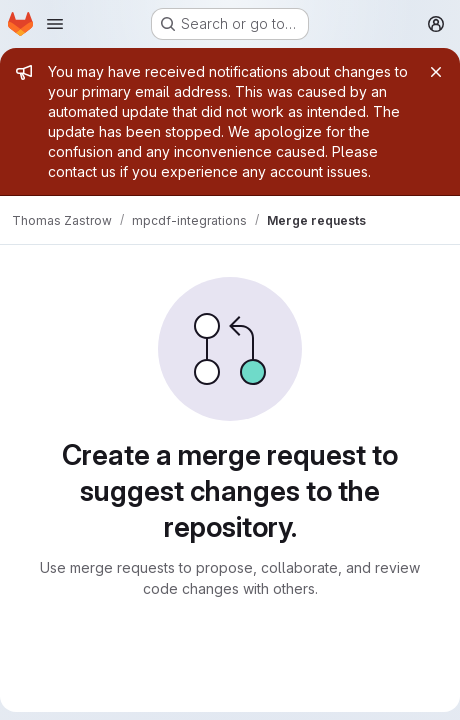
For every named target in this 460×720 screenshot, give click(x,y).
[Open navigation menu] (55, 24)
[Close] (436, 72)
